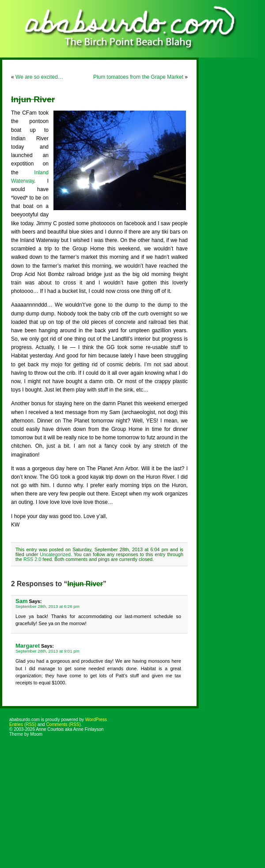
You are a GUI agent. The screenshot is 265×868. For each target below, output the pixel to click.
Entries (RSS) (23, 724)
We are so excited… (39, 77)
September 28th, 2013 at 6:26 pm (47, 606)
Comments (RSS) (63, 724)
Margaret (28, 646)
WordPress (96, 720)
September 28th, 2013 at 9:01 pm (47, 651)
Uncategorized (55, 554)
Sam (22, 601)
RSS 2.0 (32, 559)
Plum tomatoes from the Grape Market (138, 77)
